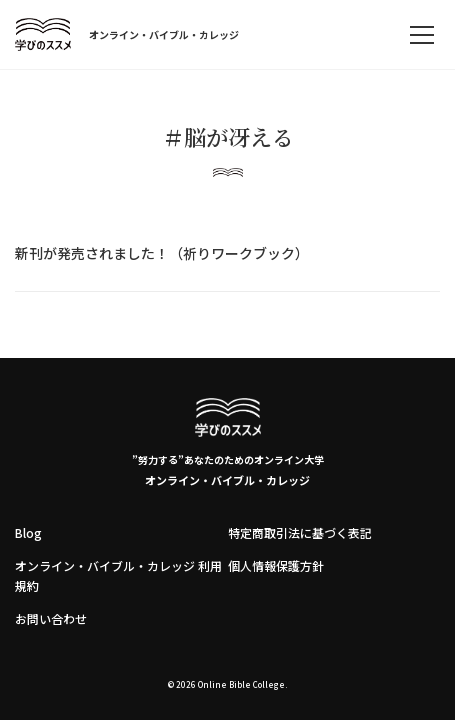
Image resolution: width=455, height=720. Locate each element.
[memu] (422, 35)
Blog (28, 532)
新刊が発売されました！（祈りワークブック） (162, 253)
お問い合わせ (51, 618)
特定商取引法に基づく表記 (300, 532)
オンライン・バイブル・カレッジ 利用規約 (118, 575)
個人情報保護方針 (276, 565)
